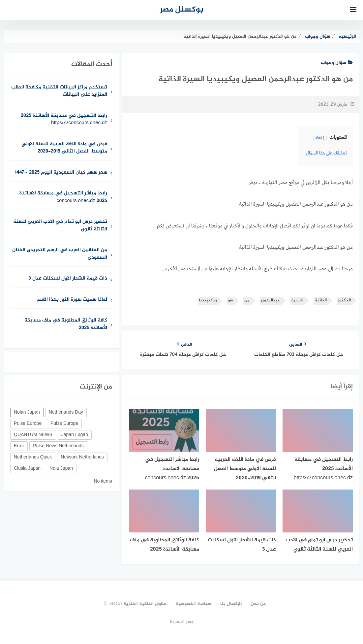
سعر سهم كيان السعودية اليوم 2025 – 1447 (61, 173)
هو (230, 301)
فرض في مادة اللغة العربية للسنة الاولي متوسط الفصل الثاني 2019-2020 (64, 148)
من (247, 301)
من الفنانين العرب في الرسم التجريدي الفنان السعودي (60, 254)
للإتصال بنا (231, 604)
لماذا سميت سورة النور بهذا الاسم (72, 300)
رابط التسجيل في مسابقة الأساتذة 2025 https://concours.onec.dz (64, 120)
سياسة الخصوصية (194, 604)
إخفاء (320, 138)
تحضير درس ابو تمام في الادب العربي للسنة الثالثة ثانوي (60, 226)
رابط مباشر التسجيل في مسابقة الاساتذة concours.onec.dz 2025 (63, 197)
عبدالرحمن (271, 301)
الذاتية (321, 301)
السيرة (297, 301)
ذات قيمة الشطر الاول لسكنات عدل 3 (68, 279)
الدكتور (344, 301)
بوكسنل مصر (182, 10)
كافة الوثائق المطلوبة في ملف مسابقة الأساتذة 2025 (66, 324)
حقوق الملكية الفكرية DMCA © (136, 604)
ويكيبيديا (208, 301)
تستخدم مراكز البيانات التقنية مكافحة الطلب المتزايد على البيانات (59, 91)
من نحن (258, 604)
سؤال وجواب (337, 63)
